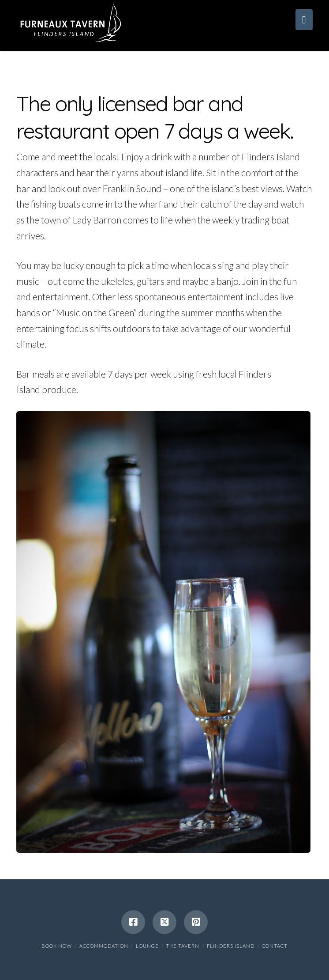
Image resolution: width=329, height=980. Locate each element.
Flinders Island (231, 946)
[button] (304, 20)
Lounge (147, 946)
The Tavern (183, 946)
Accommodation (104, 946)
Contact (275, 946)
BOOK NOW (57, 946)
